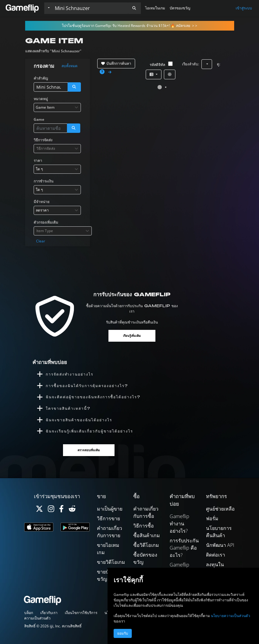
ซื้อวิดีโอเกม (146, 545)
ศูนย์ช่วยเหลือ (220, 509)
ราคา (38, 161)
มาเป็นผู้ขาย (110, 509)
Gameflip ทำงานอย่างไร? (179, 524)
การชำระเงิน (43, 181)
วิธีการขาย (108, 518)
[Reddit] (72, 510)
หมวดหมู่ (41, 99)
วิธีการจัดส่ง (43, 140)
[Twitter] (39, 510)
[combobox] (57, 107)
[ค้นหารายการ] (90, 8)
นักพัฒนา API (220, 545)
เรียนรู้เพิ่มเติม (132, 336)
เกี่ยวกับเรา (49, 613)
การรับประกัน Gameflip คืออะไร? (184, 548)
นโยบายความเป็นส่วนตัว (231, 616)
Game (39, 119)
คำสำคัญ (41, 78)
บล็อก (29, 613)
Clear (41, 241)
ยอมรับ (123, 633)
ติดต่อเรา (216, 555)
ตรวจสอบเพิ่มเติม (89, 450)
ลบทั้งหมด (70, 66)
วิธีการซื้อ (144, 526)
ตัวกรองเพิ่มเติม (46, 222)
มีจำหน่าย (42, 202)
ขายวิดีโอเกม (111, 562)
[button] (134, 8)
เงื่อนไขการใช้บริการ (81, 613)
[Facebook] (61, 510)
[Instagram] (51, 510)
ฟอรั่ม (212, 518)
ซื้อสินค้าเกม (147, 535)
